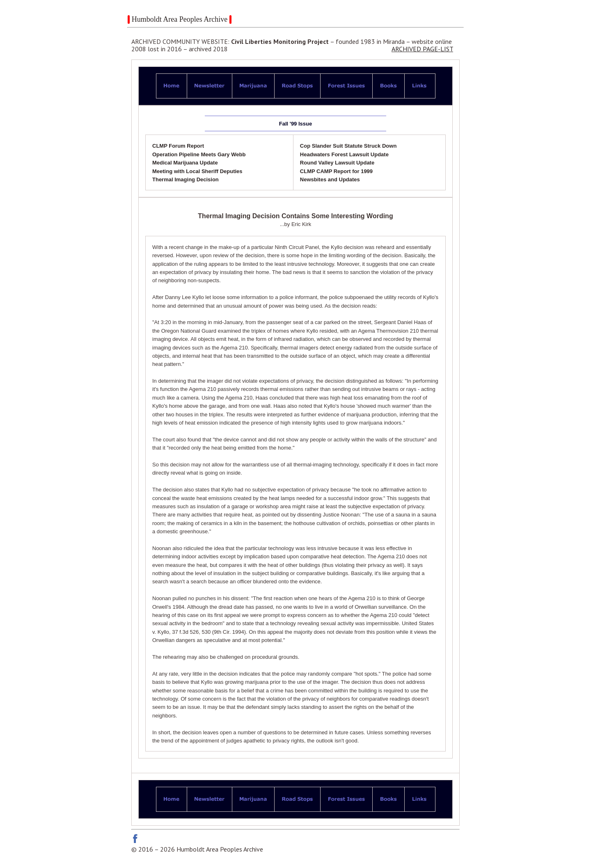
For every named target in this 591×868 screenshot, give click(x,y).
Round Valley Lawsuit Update (337, 163)
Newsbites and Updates (330, 179)
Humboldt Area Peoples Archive (180, 19)
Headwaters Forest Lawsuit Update (344, 154)
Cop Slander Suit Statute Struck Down (348, 146)
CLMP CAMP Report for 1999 (336, 171)
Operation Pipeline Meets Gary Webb (199, 154)
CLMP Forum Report (178, 146)
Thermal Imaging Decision (186, 179)
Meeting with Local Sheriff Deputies (197, 171)
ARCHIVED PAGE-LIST (422, 49)
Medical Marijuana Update (185, 163)
